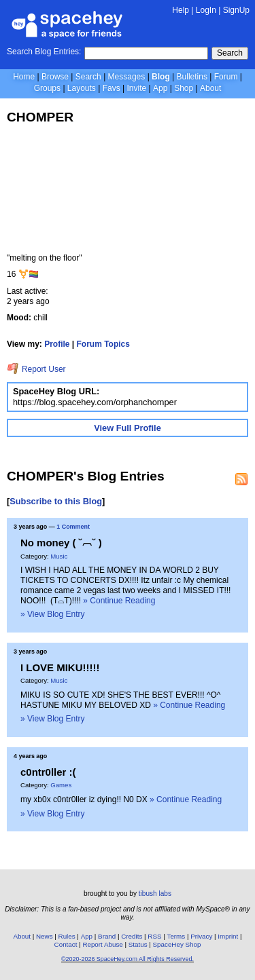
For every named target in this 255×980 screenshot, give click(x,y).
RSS (154, 936)
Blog (161, 77)
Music (59, 556)
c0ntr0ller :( (48, 772)
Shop (184, 88)
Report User (36, 369)
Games (61, 785)
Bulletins (192, 77)
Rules (67, 936)
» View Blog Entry (53, 614)
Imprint (228, 936)
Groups (47, 88)
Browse (55, 77)
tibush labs (155, 893)
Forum (226, 77)
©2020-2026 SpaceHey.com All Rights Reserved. (128, 959)
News (45, 936)
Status (138, 944)
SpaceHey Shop (177, 944)
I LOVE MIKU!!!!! (60, 667)
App (160, 88)
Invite (136, 88)
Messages (127, 77)
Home (24, 77)
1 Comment (73, 527)
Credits (132, 936)
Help (181, 10)
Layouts (82, 88)
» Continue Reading (119, 601)
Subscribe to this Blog (56, 501)
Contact (66, 944)
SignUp (236, 10)
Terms (176, 936)
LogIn (206, 10)
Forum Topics (103, 344)
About (210, 88)
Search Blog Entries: (44, 52)
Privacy (201, 936)
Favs (112, 88)
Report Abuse (102, 944)
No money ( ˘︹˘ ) (61, 543)
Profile (57, 344)
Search (230, 53)
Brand (107, 936)
